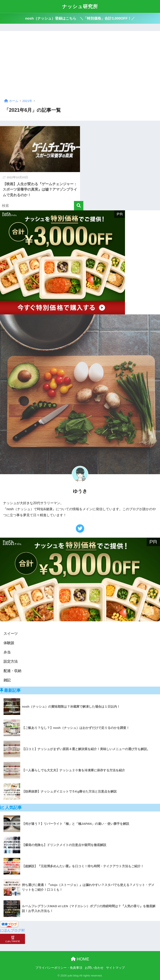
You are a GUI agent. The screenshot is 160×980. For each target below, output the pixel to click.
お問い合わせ (94, 968)
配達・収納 (12, 671)
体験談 (9, 643)
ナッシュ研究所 (80, 6)
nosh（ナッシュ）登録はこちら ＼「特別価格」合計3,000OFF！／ (80, 18)
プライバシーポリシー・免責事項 (59, 968)
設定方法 (11, 662)
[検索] (79, 206)
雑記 (7, 680)
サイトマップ (115, 968)
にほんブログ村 (12, 930)
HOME (80, 959)
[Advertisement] (80, 66)
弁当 (7, 652)
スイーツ (11, 634)
